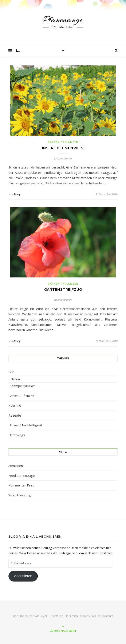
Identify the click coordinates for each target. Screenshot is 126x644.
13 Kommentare (63, 158)
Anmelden (16, 466)
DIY (11, 372)
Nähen (15, 379)
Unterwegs (17, 435)
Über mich (71, 616)
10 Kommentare (63, 300)
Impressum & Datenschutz (96, 616)
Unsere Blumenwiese (63, 148)
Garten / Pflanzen (63, 142)
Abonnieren (23, 576)
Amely (17, 194)
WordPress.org (20, 495)
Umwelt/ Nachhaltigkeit (25, 425)
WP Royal (41, 616)
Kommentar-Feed (21, 485)
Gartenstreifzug (63, 290)
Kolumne (15, 405)
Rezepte (15, 415)
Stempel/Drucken (23, 386)
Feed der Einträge (22, 476)
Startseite (57, 616)
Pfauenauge (63, 20)
